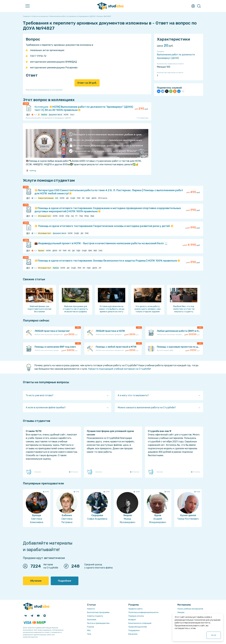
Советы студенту (95, 616)
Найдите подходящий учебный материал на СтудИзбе (119, 369)
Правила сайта (135, 609)
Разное (91, 627)
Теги (89, 634)
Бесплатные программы (98, 612)
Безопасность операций (140, 623)
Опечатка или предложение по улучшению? (44, 90)
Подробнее (65, 581)
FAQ (89, 630)
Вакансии (133, 634)
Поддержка (134, 630)
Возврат (132, 620)
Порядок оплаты (136, 616)
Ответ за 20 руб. (87, 83)
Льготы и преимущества (98, 623)
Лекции (181, 612)
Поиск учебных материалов (190, 609)
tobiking (31, 171)
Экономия (92, 620)
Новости (91, 609)
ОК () (214, 635)
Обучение (36, 581)
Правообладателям (138, 627)
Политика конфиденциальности (143, 612)
